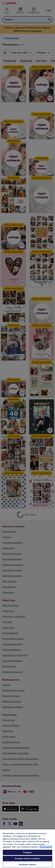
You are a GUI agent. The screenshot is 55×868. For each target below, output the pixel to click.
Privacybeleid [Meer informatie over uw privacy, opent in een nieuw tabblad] (46, 847)
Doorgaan (27, 852)
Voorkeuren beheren (27, 865)
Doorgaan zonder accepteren (27, 859)
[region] (27, 849)
